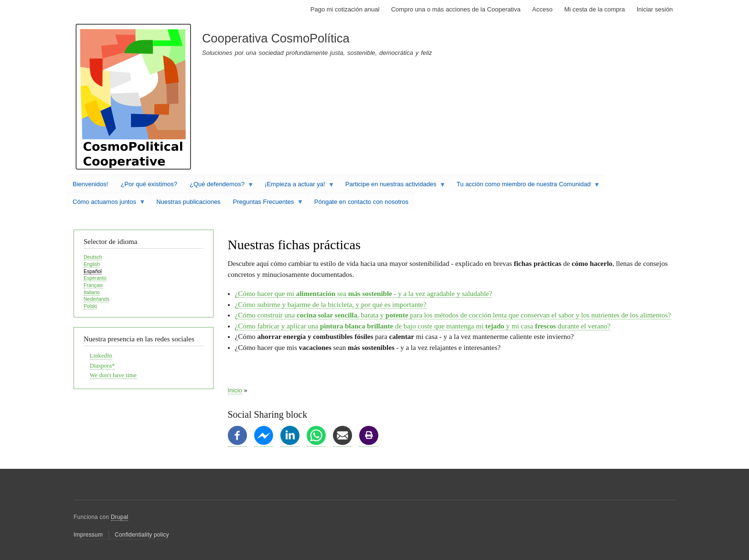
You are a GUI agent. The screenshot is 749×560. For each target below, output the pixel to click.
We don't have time (113, 375)
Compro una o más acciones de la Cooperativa (456, 9)
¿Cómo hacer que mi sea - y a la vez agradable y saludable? (364, 294)
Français (93, 285)
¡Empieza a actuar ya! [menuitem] (296, 186)
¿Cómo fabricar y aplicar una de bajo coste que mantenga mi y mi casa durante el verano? (423, 326)
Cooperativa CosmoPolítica (276, 38)
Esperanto (95, 278)
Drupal (120, 517)
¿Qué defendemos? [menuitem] (219, 186)
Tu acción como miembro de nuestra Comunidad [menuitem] (525, 186)
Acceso (542, 9)
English (92, 264)
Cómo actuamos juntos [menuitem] (106, 204)
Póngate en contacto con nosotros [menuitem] (361, 202)
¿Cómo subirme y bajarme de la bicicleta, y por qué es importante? (331, 305)
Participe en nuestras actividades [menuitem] (392, 186)
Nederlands (96, 299)
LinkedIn (101, 356)
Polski (90, 306)
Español (93, 271)
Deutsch (93, 257)
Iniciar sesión (655, 9)
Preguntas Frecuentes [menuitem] (265, 204)
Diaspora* (102, 366)
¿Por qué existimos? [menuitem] (149, 184)
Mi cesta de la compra (594, 9)
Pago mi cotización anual (345, 9)
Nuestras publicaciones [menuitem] (188, 202)
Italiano (92, 292)
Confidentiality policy (142, 535)
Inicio (235, 390)
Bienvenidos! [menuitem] (90, 184)
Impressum (88, 535)
